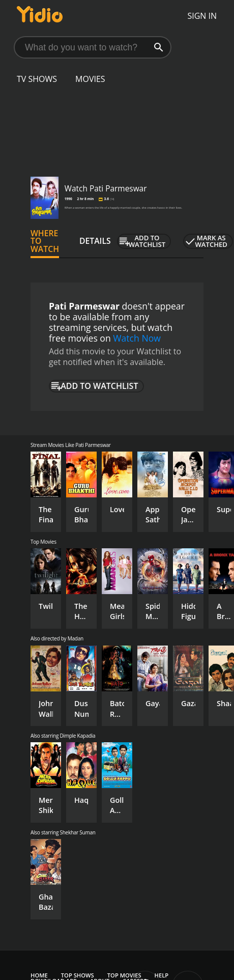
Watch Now (137, 338)
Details (95, 241)
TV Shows (37, 79)
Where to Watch (45, 241)
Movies (90, 79)
